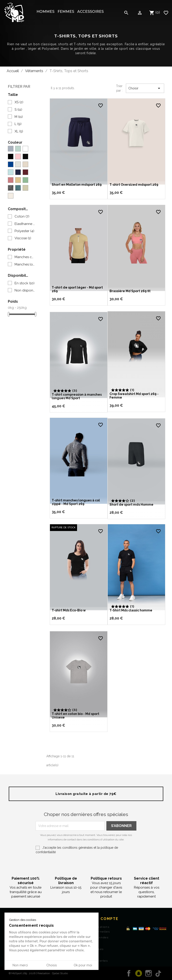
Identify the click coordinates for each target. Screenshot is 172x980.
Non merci (20, 965)
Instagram (148, 973)
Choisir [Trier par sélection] (145, 88)
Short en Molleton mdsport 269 (78, 183)
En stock (25, 283)
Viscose (23, 238)
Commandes (99, 937)
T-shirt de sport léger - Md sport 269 (74, 297)
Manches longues (25, 264)
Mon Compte (104, 919)
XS (19, 102)
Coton (22, 216)
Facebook (129, 973)
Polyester (24, 231)
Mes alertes (99, 961)
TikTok (158, 973)
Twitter (139, 973)
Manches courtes (25, 257)
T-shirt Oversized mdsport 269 (135, 183)
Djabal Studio (60, 973)
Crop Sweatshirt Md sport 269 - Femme (136, 403)
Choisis (52, 965)
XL (19, 131)
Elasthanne (25, 224)
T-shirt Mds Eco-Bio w (70, 618)
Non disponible (25, 290)
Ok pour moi (83, 965)
